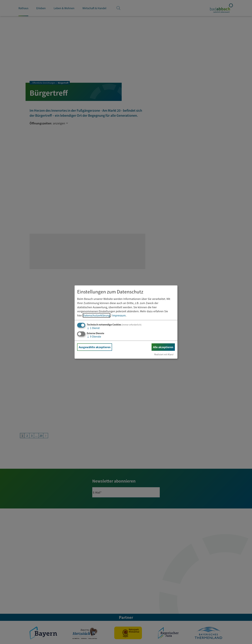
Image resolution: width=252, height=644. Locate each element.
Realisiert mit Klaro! (164, 354)
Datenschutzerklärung (97, 315)
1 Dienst (93, 328)
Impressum (119, 315)
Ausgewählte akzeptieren (95, 347)
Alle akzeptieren (163, 347)
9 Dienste (94, 336)
